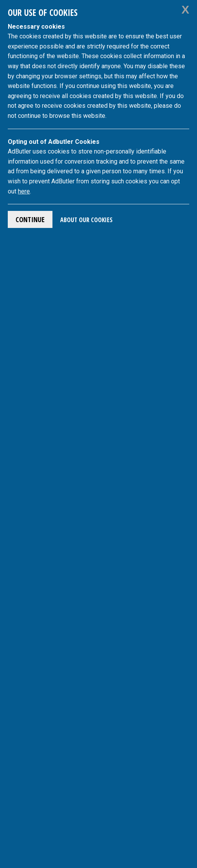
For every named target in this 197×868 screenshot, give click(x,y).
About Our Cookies (86, 220)
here (24, 191)
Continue (30, 219)
